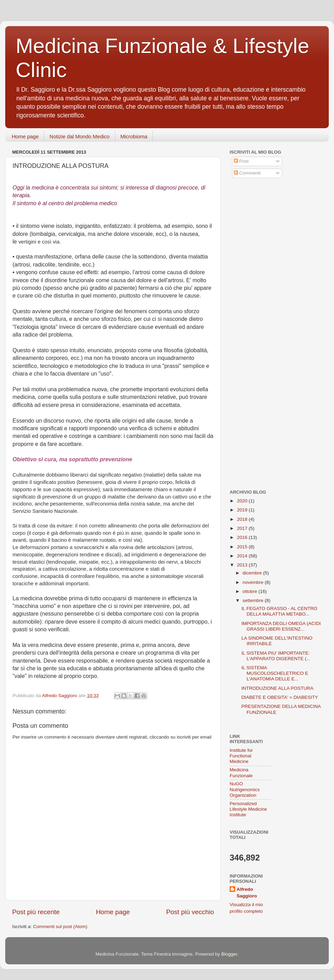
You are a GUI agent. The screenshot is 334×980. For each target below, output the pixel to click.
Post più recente (36, 912)
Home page (25, 136)
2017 (243, 528)
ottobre (250, 591)
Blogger (229, 954)
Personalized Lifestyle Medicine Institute (248, 809)
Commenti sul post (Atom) (60, 927)
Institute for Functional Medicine (241, 756)
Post (241, 161)
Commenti (247, 173)
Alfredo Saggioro (247, 893)
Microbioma (134, 136)
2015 (243, 547)
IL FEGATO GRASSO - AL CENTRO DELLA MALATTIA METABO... (279, 611)
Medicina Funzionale (241, 773)
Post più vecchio (190, 912)
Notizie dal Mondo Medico (79, 136)
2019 (243, 510)
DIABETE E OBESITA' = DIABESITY (280, 697)
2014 (243, 556)
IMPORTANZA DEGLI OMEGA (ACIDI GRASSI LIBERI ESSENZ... (281, 626)
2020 (243, 501)
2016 (243, 537)
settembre (254, 600)
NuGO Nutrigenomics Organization (245, 789)
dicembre (253, 573)
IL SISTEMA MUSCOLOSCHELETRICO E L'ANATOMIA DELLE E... (275, 673)
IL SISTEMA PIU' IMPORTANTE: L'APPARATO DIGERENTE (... (276, 656)
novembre (254, 582)
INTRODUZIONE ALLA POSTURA (277, 688)
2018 (243, 519)
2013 (243, 565)
